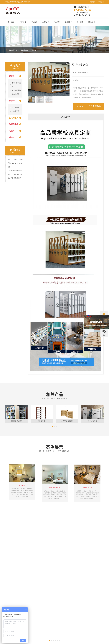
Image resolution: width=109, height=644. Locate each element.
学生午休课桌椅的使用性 (64, 536)
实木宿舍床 (16, 107)
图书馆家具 (32, 50)
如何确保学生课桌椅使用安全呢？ (67, 551)
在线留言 (92, 2)
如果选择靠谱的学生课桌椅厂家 (17, 536)
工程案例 (46, 22)
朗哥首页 (11, 22)
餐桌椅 (12, 137)
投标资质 (57, 22)
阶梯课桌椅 (14, 124)
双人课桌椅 (16, 94)
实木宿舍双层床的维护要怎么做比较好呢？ (70, 546)
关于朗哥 (80, 22)
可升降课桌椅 (16, 90)
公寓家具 (34, 22)
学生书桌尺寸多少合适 (64, 541)
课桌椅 (12, 76)
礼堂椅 (12, 131)
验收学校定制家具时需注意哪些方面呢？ (20, 546)
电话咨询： (89, 106)
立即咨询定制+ (94, 588)
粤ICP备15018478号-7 (97, 641)
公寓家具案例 (49, 616)
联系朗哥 (92, 22)
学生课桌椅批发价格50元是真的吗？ (19, 541)
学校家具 (23, 22)
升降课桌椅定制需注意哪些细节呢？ (19, 551)
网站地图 (101, 2)
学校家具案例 (49, 613)
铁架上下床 (16, 111)
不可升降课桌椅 (16, 85)
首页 (18, 50)
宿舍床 (12, 101)
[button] (67, 79)
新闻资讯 (69, 22)
